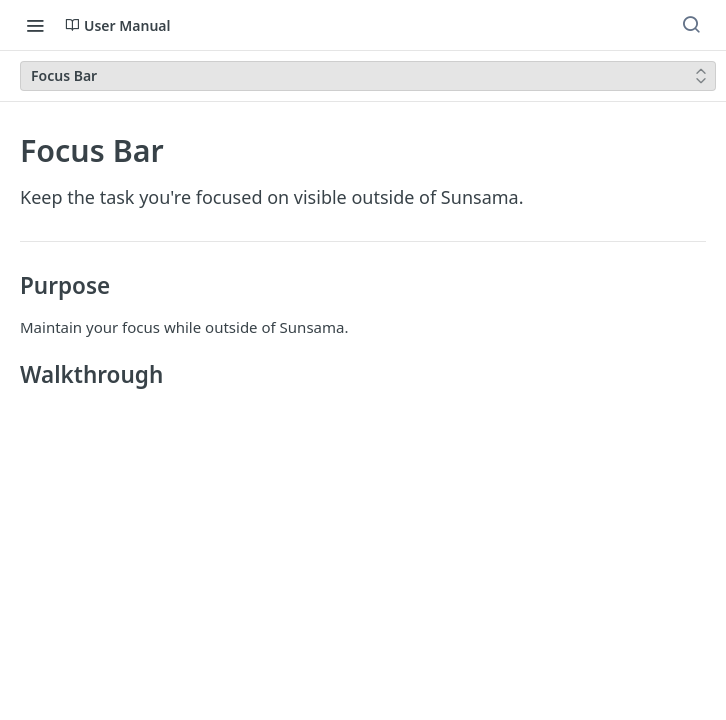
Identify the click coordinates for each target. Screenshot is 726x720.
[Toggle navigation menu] (35, 25)
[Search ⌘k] (691, 25)
